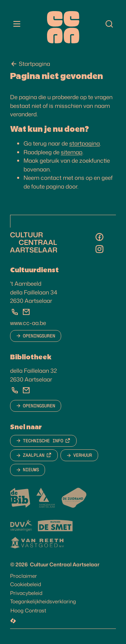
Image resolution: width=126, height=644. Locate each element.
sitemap (72, 152)
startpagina (85, 143)
